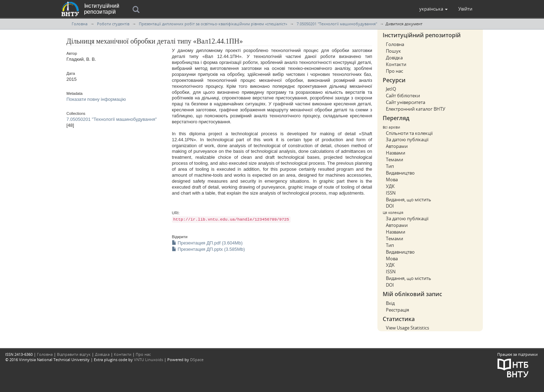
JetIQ (391, 89)
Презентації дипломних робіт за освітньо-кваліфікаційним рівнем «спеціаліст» (213, 24)
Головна (80, 24)
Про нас (394, 71)
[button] (433, 9)
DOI (390, 206)
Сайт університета (406, 102)
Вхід (390, 303)
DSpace (197, 360)
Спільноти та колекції (409, 133)
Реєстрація (397, 310)
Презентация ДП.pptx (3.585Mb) (208, 249)
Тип (390, 166)
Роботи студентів (113, 24)
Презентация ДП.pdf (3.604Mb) (207, 243)
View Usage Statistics (407, 328)
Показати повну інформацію (96, 99)
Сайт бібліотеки (403, 96)
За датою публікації (407, 139)
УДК (390, 186)
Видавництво (400, 173)
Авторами (397, 146)
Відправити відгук (74, 354)
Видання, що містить (409, 200)
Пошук (393, 51)
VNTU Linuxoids (148, 360)
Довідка (394, 58)
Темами (394, 159)
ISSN (391, 193)
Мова (392, 179)
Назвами (396, 153)
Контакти (396, 64)
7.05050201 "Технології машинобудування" (337, 24)
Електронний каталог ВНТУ (416, 109)
